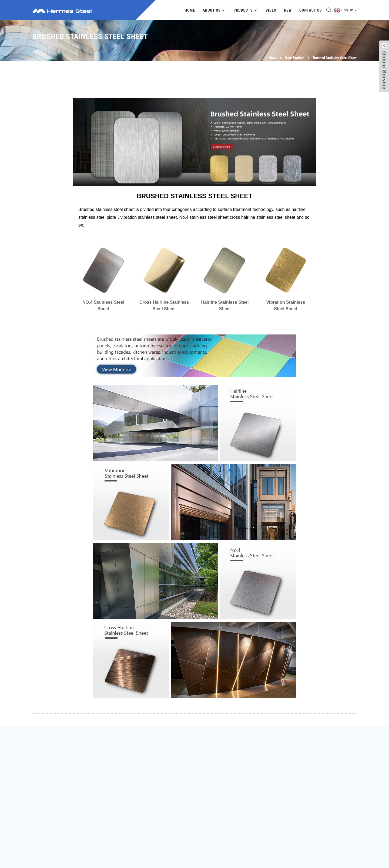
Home (190, 10)
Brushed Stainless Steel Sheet (335, 58)
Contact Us (311, 10)
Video (271, 10)
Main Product (295, 58)
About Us (214, 10)
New (288, 10)
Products (246, 10)
